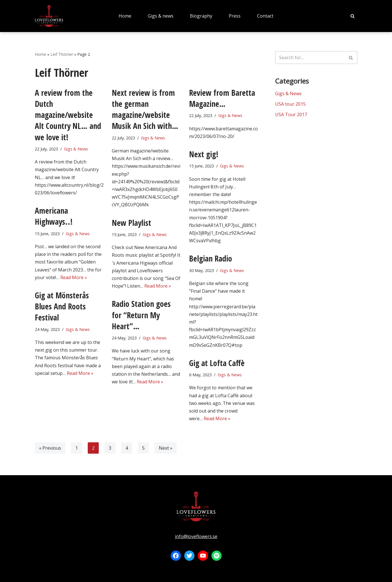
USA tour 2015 (290, 104)
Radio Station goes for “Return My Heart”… (141, 315)
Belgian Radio (211, 258)
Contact (265, 16)
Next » (166, 448)
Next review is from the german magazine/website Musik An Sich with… (145, 109)
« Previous (50, 448)
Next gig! (204, 154)
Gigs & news (161, 16)
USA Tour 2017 (291, 114)
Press (235, 16)
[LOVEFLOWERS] (49, 16)
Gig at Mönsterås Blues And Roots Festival (62, 306)
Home (125, 16)
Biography (201, 16)
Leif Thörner (62, 54)
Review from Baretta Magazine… (222, 98)
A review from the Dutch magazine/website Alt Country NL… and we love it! (68, 115)
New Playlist (131, 223)
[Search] (353, 16)
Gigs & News (76, 149)
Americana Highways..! (54, 216)
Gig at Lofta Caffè (217, 363)
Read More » (74, 277)
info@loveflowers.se (196, 536)
